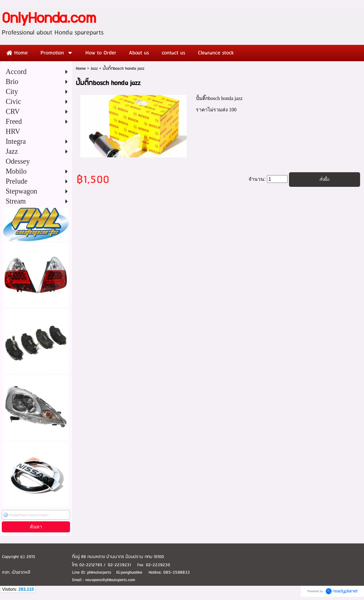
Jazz (94, 69)
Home (81, 69)
